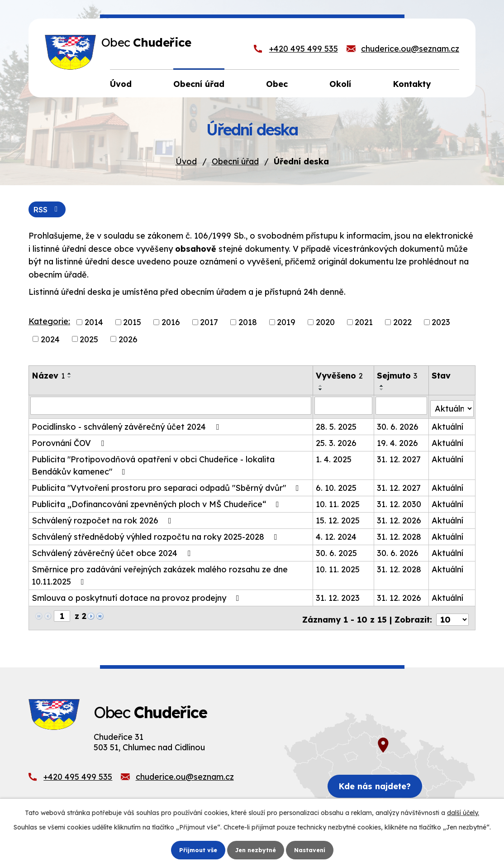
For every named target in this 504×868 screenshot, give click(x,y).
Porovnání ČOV (70, 441)
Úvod (186, 161)
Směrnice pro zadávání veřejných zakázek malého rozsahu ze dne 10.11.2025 (160, 574)
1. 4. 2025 (334, 458)
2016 (171, 323)
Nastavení (313, 849)
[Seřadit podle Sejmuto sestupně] (382, 391)
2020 (325, 323)
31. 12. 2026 (399, 519)
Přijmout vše (195, 849)
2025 (89, 340)
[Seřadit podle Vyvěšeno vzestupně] (321, 387)
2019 (286, 323)
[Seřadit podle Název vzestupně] (70, 375)
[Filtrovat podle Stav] (452, 406)
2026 (128, 340)
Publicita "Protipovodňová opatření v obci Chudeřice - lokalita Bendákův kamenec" (153, 464)
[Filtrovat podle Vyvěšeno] (344, 407)
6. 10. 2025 (337, 486)
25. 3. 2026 (337, 441)
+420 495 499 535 (304, 49)
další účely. (463, 812)
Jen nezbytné (256, 849)
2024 (50, 340)
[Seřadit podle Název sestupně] (70, 379)
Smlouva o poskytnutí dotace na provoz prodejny (137, 596)
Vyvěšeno (340, 377)
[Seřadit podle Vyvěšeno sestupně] (321, 391)
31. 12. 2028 (399, 535)
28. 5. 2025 (337, 425)
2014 (94, 323)
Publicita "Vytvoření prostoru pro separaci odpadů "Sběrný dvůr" (167, 486)
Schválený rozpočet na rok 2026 (103, 519)
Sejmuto (397, 377)
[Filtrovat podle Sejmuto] (402, 407)
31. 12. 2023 (338, 596)
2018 (248, 323)
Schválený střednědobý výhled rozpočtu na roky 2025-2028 (156, 535)
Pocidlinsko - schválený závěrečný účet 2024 (127, 425)
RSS (49, 210)
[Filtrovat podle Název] (171, 407)
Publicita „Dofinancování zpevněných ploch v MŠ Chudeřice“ (157, 502)
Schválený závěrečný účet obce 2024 (113, 551)
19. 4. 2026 (398, 441)
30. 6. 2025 (337, 551)
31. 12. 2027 (399, 458)
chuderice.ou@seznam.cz (410, 49)
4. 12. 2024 (337, 535)
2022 (402, 323)
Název (48, 377)
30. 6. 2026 (398, 425)
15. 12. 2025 (338, 519)
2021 (364, 323)
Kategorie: (49, 322)
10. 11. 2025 (338, 502)
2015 (132, 323)
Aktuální (448, 425)
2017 (209, 323)
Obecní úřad (235, 161)
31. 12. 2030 (399, 502)
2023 (441, 323)
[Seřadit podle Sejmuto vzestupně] (382, 387)
